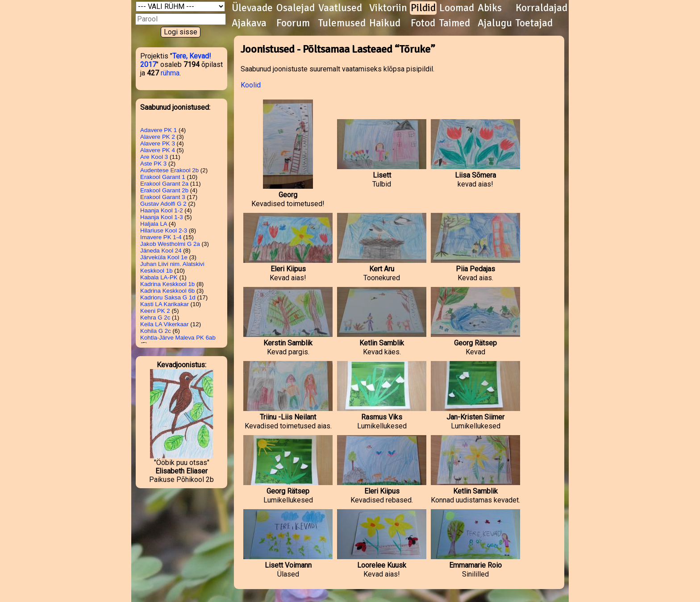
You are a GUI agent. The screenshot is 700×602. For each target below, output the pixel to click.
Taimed (455, 23)
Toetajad (534, 23)
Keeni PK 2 (155, 311)
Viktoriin (388, 8)
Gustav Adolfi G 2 (163, 204)
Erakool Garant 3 (163, 197)
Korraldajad (542, 8)
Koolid (251, 85)
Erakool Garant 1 (163, 177)
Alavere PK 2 (158, 137)
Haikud (385, 23)
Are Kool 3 (154, 157)
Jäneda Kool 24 (161, 251)
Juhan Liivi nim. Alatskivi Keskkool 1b (172, 267)
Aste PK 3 (153, 164)
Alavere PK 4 (158, 150)
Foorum (293, 23)
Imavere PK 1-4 (161, 237)
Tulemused (342, 23)
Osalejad (296, 8)
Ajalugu (495, 23)
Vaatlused (340, 8)
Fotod (423, 23)
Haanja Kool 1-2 (162, 210)
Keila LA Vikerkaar (165, 324)
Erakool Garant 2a (164, 184)
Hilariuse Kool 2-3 (164, 230)
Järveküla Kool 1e (164, 257)
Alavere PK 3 (158, 143)
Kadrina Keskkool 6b (167, 291)
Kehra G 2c (155, 318)
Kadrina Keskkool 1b (167, 284)
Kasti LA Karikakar (165, 304)
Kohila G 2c (156, 331)
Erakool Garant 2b (164, 190)
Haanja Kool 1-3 (162, 217)
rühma (170, 73)
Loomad (457, 8)
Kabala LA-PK (159, 277)
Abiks (490, 8)
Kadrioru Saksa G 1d (168, 297)
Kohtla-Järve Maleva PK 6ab (178, 338)
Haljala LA (154, 224)
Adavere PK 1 (158, 130)
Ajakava (249, 23)
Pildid (423, 8)
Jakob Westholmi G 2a (170, 244)
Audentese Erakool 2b (169, 170)
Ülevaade (252, 8)
